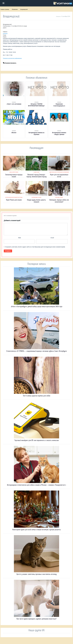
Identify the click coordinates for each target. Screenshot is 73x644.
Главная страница (5, 9)
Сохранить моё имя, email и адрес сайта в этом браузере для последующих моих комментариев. (35, 247)
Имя (20, 238)
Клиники (5, 33)
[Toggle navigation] (3, 3)
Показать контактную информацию (12, 58)
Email (52, 238)
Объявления (15, 9)
